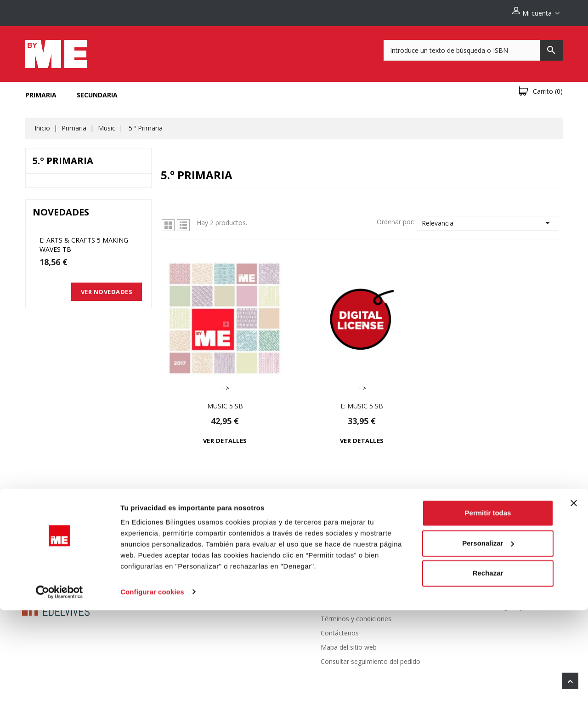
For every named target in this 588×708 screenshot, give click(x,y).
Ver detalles (225, 437)
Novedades (217, 586)
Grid (168, 221)
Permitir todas (488, 611)
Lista (183, 221)
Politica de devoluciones (356, 586)
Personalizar (488, 641)
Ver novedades (107, 288)
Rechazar (488, 671)
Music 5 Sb (225, 402)
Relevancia (487, 219)
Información (481, 565)
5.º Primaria (63, 157)
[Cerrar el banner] (574, 601)
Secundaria (97, 91)
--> (225, 320)
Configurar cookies (152, 690)
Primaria (41, 91)
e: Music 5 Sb (362, 402)
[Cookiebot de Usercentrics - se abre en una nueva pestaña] (59, 690)
